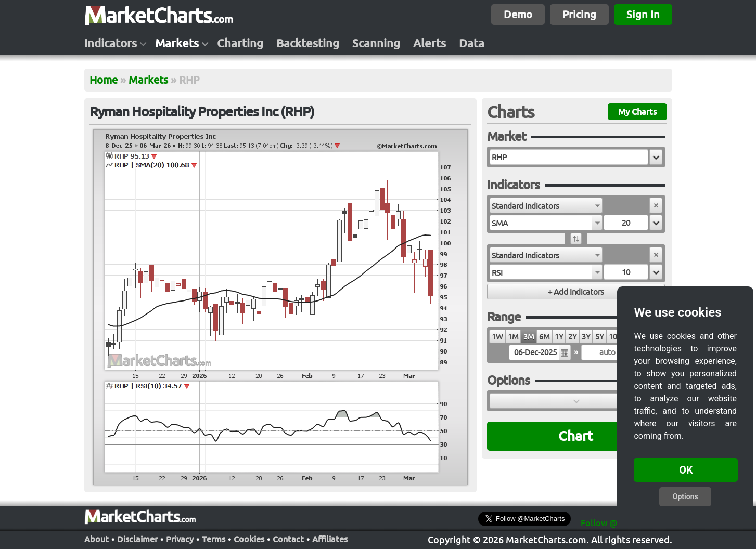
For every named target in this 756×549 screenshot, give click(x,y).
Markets (177, 43)
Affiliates (330, 539)
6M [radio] (544, 337)
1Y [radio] (559, 337)
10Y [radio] (615, 337)
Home (104, 80)
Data (472, 43)
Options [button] (685, 496)
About (97, 539)
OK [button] (686, 470)
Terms (214, 539)
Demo (518, 14)
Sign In (643, 14)
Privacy (180, 539)
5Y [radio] (599, 337)
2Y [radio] (572, 337)
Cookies (249, 539)
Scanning (376, 43)
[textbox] (569, 157)
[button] (656, 157)
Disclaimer (137, 539)
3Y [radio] (586, 337)
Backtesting (308, 43)
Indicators (111, 43)
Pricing (579, 14)
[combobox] (546, 205)
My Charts (637, 112)
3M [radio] (529, 337)
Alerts (430, 43)
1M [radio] (513, 337)
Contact (288, 539)
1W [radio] (497, 337)
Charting (240, 43)
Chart (576, 436)
